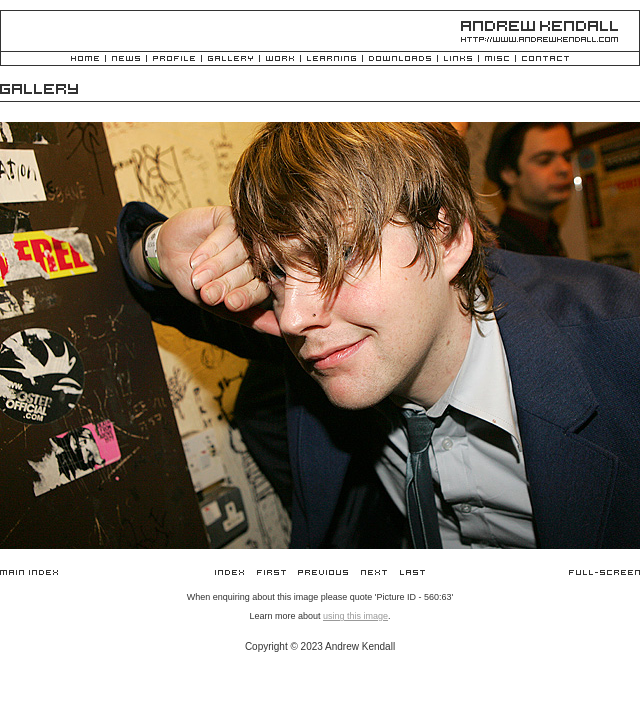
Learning (331, 59)
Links (458, 59)
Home (85, 59)
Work (280, 59)
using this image (355, 616)
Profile (174, 59)
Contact (545, 59)
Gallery (230, 59)
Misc (497, 59)
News (126, 59)
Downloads (400, 59)
